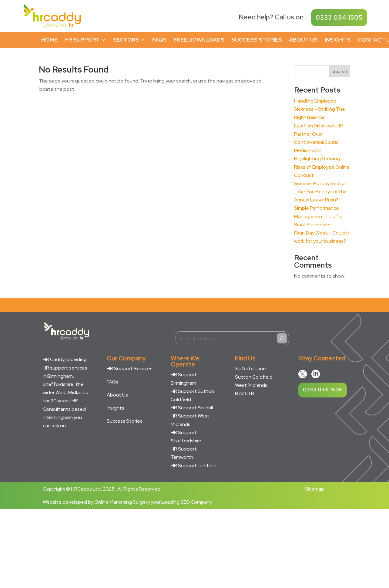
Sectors (129, 40)
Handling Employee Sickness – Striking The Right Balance (320, 109)
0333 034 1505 (339, 18)
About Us (303, 40)
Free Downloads (199, 40)
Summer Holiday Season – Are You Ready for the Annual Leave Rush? (321, 192)
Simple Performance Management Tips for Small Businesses (319, 216)
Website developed (65, 502)
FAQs (159, 40)
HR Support (85, 40)
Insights (338, 40)
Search (340, 71)
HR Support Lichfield (194, 466)
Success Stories (257, 40)
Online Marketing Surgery (122, 502)
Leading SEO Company (186, 502)
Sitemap (315, 489)
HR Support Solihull (192, 408)
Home (49, 40)
